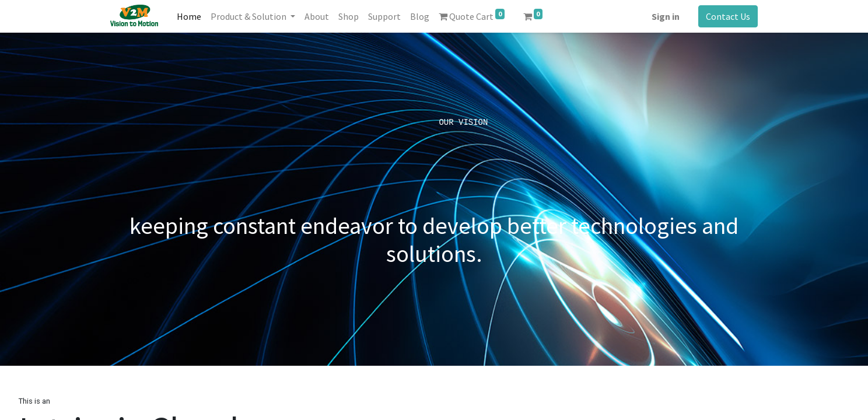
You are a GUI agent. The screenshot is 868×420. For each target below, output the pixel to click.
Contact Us (728, 16)
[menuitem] (189, 16)
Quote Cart (472, 15)
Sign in (666, 16)
